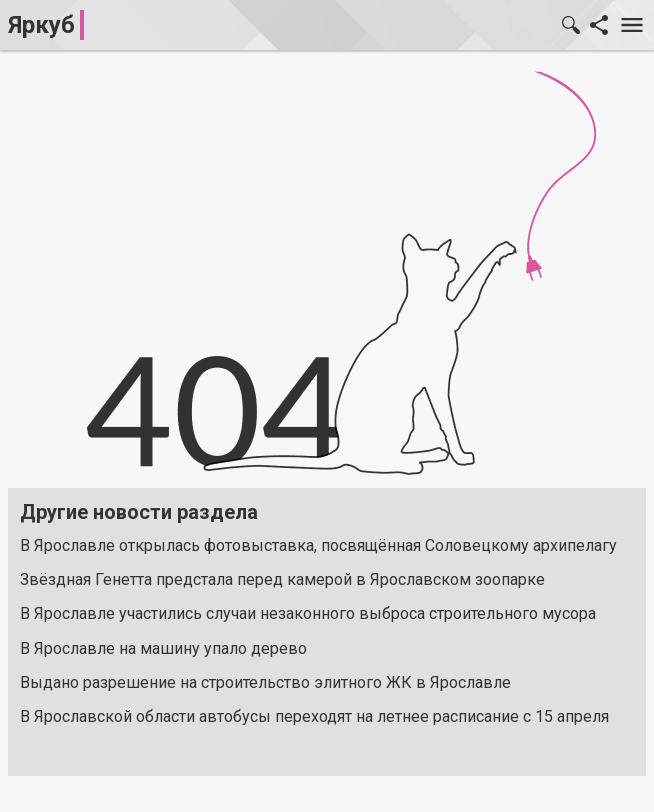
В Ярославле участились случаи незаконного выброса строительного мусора (308, 613)
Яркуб (41, 25)
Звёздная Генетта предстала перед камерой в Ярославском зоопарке (282, 579)
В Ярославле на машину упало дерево (163, 648)
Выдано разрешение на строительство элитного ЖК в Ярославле (265, 682)
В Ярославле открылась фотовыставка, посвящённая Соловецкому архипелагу (318, 545)
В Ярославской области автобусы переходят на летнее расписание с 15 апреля (314, 716)
